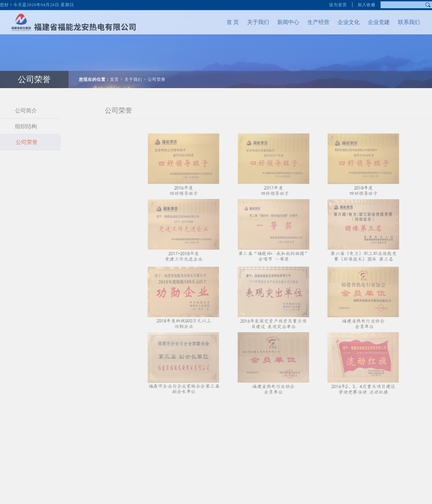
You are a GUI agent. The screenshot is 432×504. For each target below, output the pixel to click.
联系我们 (401, 22)
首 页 (225, 22)
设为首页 (338, 3)
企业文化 (341, 22)
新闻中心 (281, 22)
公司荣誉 (157, 72)
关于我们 (251, 22)
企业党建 (371, 22)
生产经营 (311, 22)
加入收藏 (367, 3)
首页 (115, 72)
